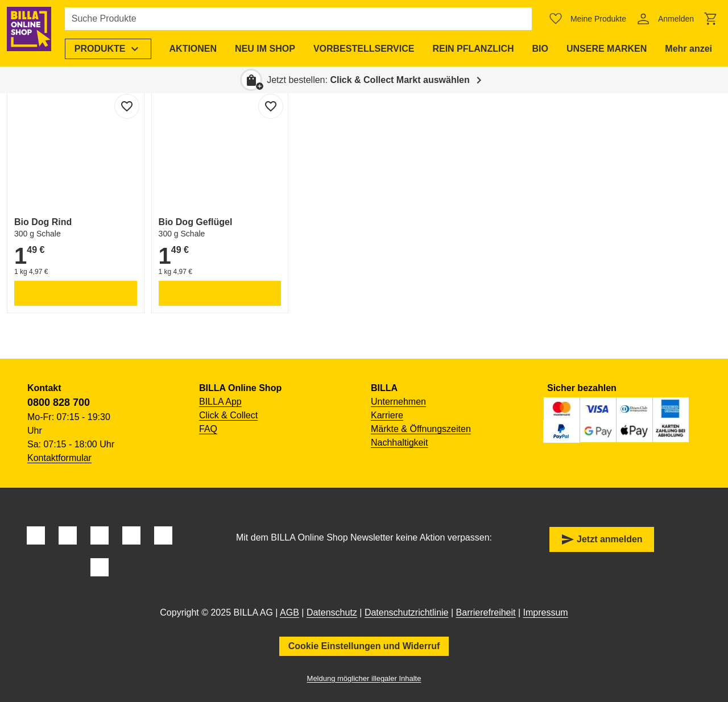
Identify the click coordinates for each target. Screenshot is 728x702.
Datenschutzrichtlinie (407, 612)
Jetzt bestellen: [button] (368, 80)
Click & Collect (228, 415)
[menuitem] (116, 49)
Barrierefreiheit (486, 612)
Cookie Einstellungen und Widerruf (364, 646)
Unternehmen (398, 402)
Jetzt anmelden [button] (602, 539)
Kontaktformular (59, 458)
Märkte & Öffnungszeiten (421, 429)
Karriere (387, 415)
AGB (289, 612)
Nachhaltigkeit (400, 443)
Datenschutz (332, 612)
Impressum (546, 612)
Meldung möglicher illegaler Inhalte (364, 678)
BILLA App (220, 402)
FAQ (208, 429)
